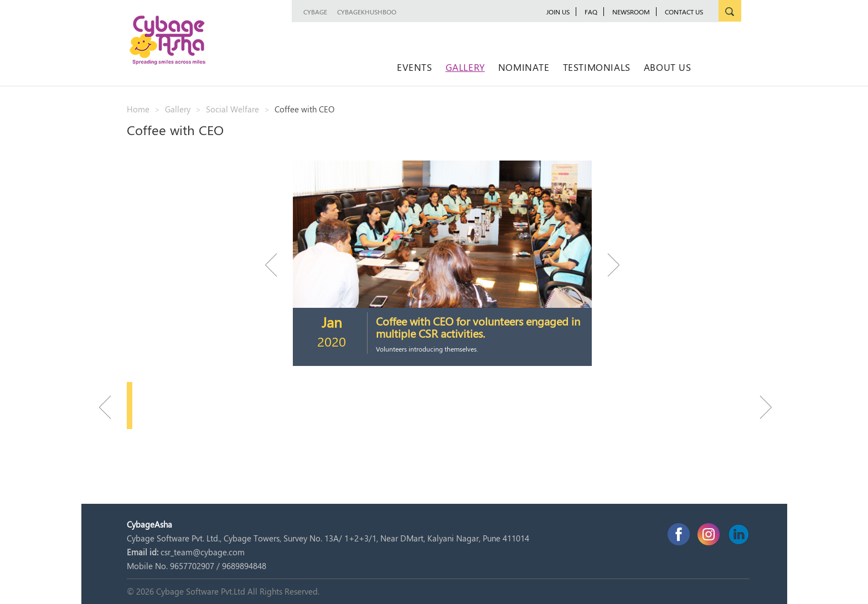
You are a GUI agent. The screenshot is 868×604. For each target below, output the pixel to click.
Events (415, 67)
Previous (276, 265)
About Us (668, 67)
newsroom (631, 12)
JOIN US (558, 12)
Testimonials (597, 67)
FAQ (591, 12)
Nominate (524, 67)
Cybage (315, 12)
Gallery (465, 67)
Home (138, 109)
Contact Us (684, 12)
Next (608, 265)
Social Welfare (232, 109)
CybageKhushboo (367, 12)
